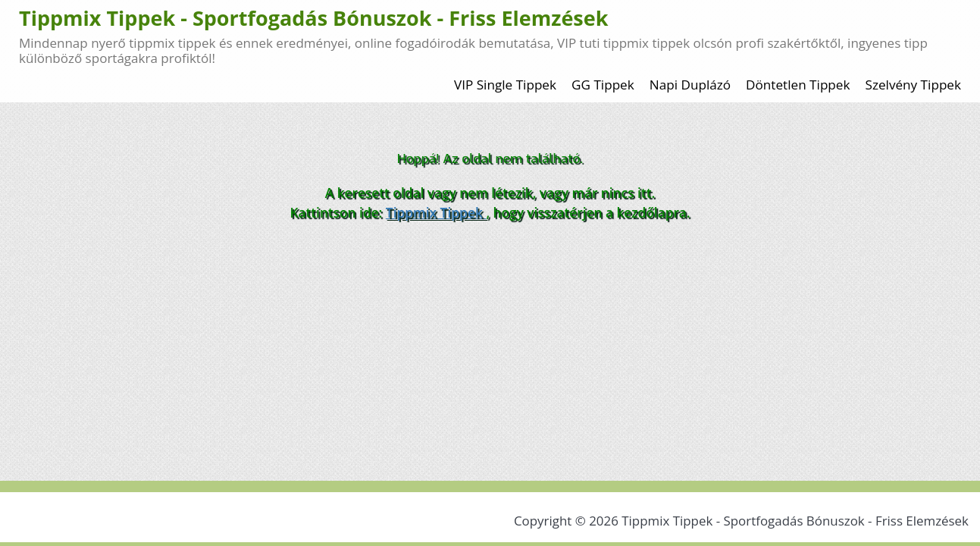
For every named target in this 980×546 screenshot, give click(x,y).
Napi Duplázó (690, 85)
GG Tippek (603, 85)
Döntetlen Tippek (798, 85)
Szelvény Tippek (914, 85)
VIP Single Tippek (505, 85)
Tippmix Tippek (436, 212)
